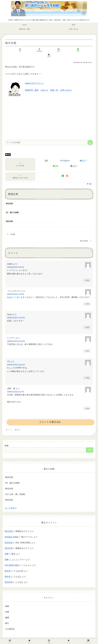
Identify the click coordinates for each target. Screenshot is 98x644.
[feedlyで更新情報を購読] (63, 170)
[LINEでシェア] (64, 50)
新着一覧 (54, 85)
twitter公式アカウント (34, 78)
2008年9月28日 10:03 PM (16, 351)
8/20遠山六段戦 (11, 523)
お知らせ (44, 85)
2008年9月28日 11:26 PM (16, 304)
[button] (78, 50)
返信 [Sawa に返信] (87, 313)
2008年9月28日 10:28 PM (16, 327)
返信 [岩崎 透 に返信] (87, 394)
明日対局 (9, 463)
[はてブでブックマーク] (49, 50)
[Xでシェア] (20, 50)
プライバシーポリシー (49, 637)
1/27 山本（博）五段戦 (15, 480)
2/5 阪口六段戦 (12, 469)
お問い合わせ (66, 85)
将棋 (8, 149)
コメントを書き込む (50, 408)
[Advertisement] (49, 112)
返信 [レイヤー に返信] (87, 337)
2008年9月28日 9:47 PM (16, 378)
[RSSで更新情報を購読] (67, 170)
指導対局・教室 (32, 85)
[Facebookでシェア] (34, 50)
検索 (7, 432)
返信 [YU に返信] (87, 364)
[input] (49, 137)
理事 (7, 540)
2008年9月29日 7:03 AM (16, 280)
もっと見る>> (11, 494)
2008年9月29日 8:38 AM (16, 253)
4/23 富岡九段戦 (12, 551)
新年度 (8, 557)
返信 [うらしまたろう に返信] (87, 290)
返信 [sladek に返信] (87, 266)
